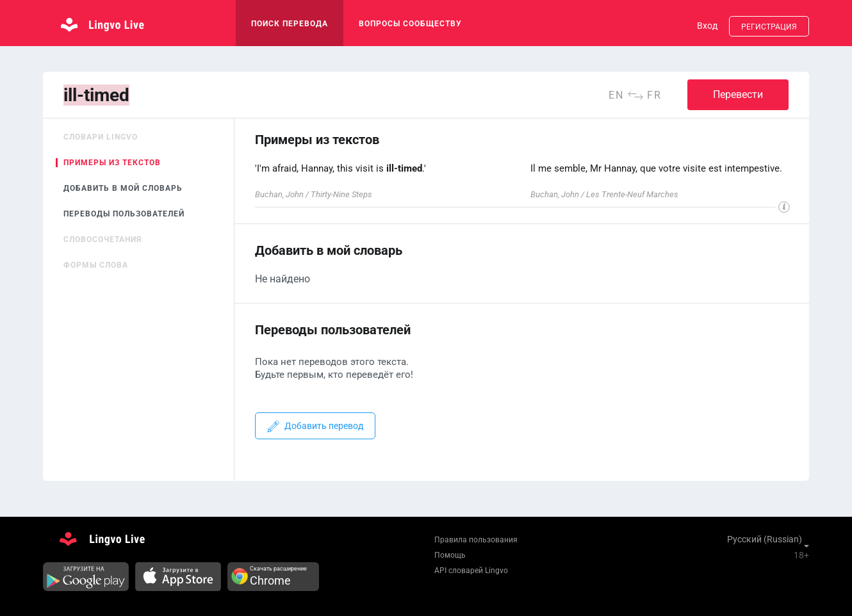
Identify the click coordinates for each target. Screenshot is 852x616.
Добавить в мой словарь (123, 188)
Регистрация (769, 27)
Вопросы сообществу (410, 24)
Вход (707, 26)
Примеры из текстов (112, 163)
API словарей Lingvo (471, 571)
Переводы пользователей (124, 214)
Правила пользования (476, 540)
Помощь (450, 555)
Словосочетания (102, 239)
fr (654, 95)
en (616, 95)
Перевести (738, 94)
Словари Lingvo (101, 137)
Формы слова (96, 265)
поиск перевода (290, 24)
